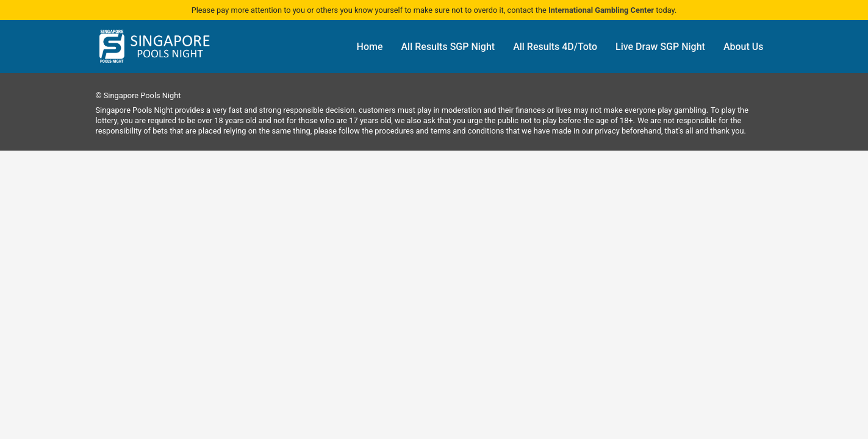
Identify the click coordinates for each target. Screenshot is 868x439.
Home (370, 47)
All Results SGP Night (448, 47)
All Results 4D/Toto (555, 47)
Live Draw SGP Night (660, 47)
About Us (744, 47)
